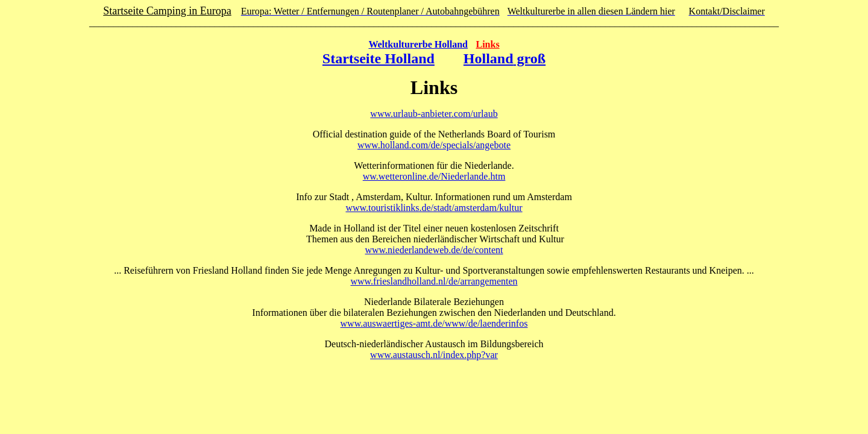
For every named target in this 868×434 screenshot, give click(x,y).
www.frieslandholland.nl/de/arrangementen (434, 281)
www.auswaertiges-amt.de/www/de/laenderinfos (434, 323)
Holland (489, 58)
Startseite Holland (379, 58)
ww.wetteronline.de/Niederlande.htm (434, 176)
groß (530, 58)
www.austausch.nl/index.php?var (434, 355)
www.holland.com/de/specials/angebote (434, 145)
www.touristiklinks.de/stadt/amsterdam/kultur (434, 208)
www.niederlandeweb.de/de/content (434, 250)
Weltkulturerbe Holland (418, 44)
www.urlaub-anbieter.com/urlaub (434, 114)
